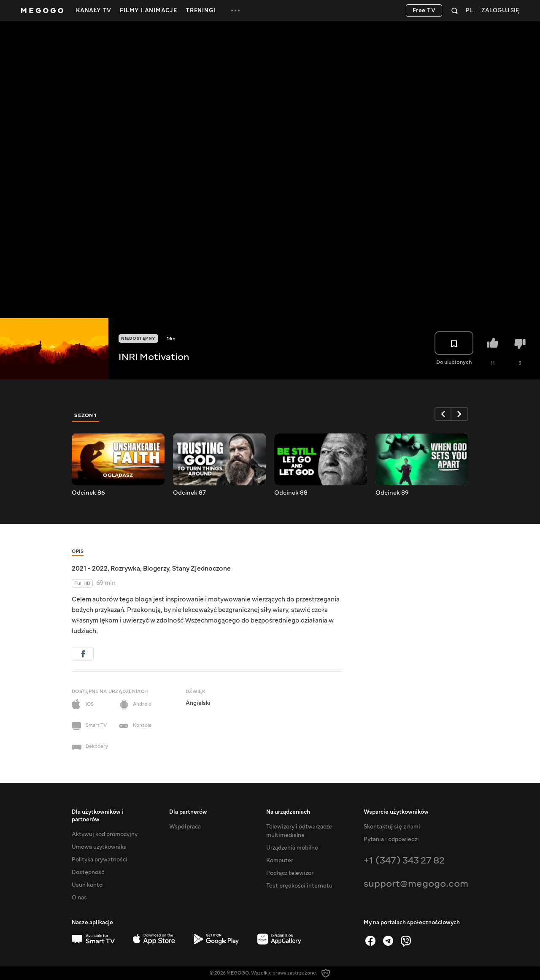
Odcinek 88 (291, 493)
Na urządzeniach (288, 812)
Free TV (424, 11)
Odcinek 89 (392, 493)
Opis (78, 551)
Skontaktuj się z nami (392, 827)
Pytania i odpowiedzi (391, 839)
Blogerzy (156, 569)
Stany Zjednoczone (201, 569)
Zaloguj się (500, 11)
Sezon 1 (86, 415)
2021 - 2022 (90, 569)
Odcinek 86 (88, 493)
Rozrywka (125, 569)
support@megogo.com (416, 884)
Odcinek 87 (189, 493)
